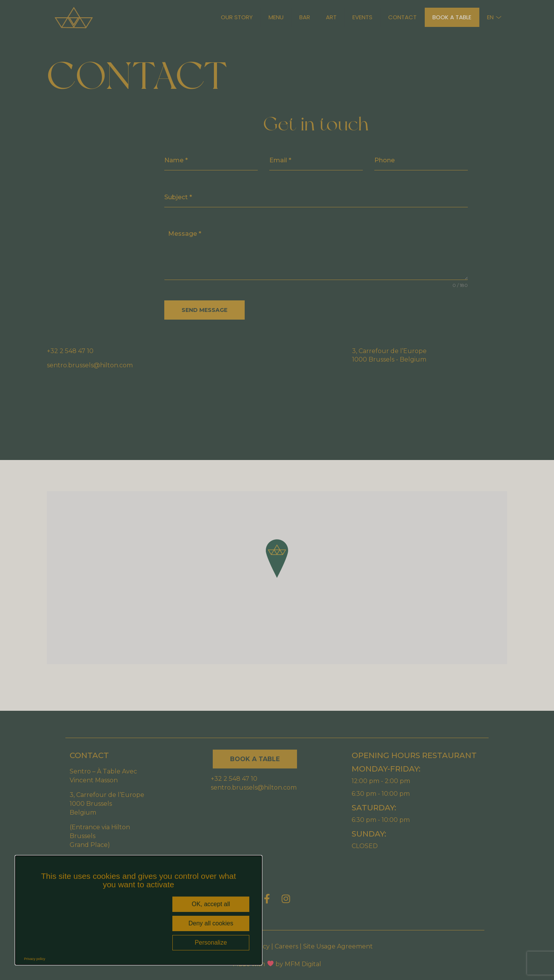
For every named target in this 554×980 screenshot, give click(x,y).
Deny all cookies (211, 923)
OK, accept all (211, 904)
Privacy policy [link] (35, 959)
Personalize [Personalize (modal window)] (211, 942)
